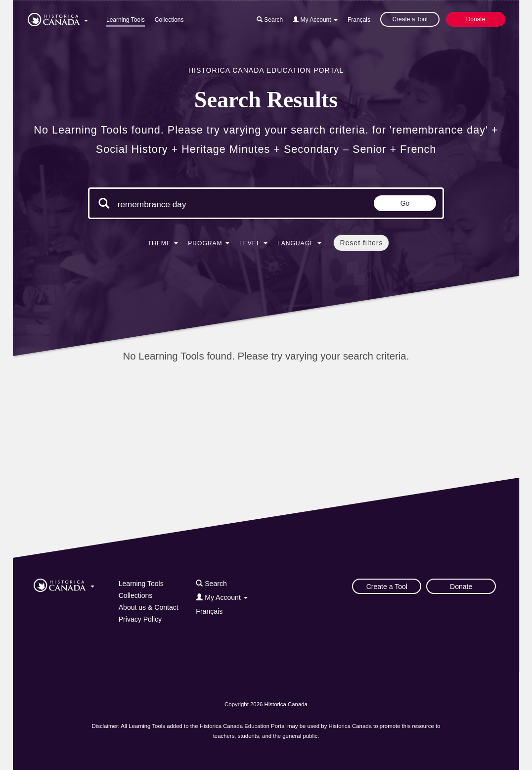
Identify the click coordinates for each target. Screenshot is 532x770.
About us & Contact (149, 607)
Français (359, 20)
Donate (476, 19)
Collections (169, 20)
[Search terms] (201, 204)
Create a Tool (410, 19)
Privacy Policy (140, 619)
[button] (58, 18)
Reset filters (361, 243)
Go (405, 203)
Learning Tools (126, 20)
